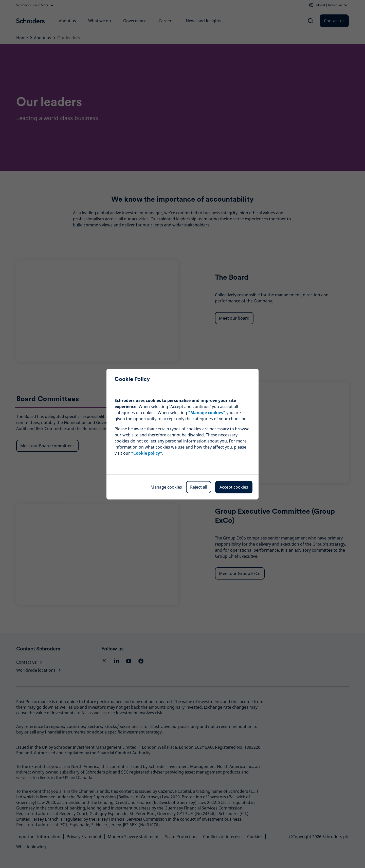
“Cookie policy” (147, 453)
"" (207, 413)
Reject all (199, 487)
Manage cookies (166, 487)
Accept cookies (234, 487)
